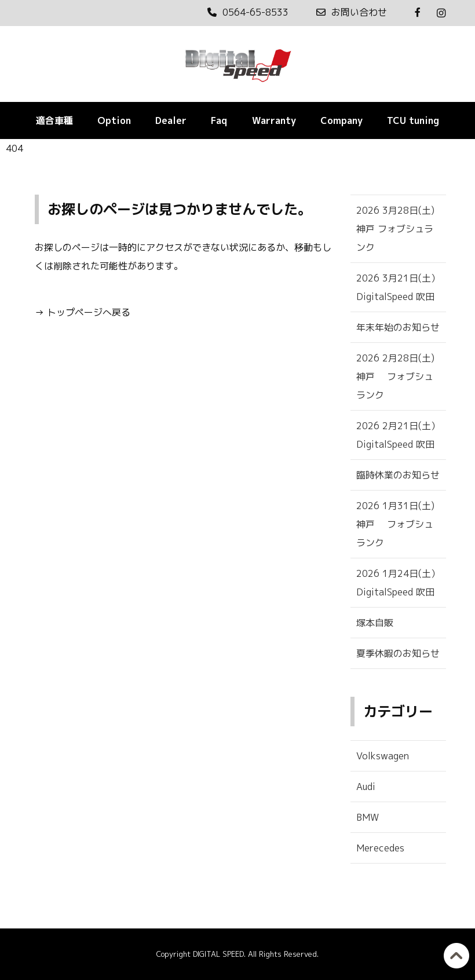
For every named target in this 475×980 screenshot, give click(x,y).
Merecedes (380, 848)
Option (114, 120)
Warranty (274, 120)
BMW (368, 817)
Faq (219, 120)
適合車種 (54, 120)
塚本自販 (375, 623)
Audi (366, 787)
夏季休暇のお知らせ (398, 653)
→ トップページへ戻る (83, 312)
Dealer (171, 120)
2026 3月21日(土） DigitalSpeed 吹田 (398, 287)
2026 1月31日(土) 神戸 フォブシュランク (401, 524)
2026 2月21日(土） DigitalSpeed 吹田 (398, 435)
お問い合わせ (352, 12)
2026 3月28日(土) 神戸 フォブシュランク (401, 229)
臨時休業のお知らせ (398, 475)
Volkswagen (383, 756)
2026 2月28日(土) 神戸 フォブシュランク (401, 376)
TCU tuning (413, 120)
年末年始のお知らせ (398, 327)
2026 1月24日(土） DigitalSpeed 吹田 (398, 583)
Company (341, 120)
